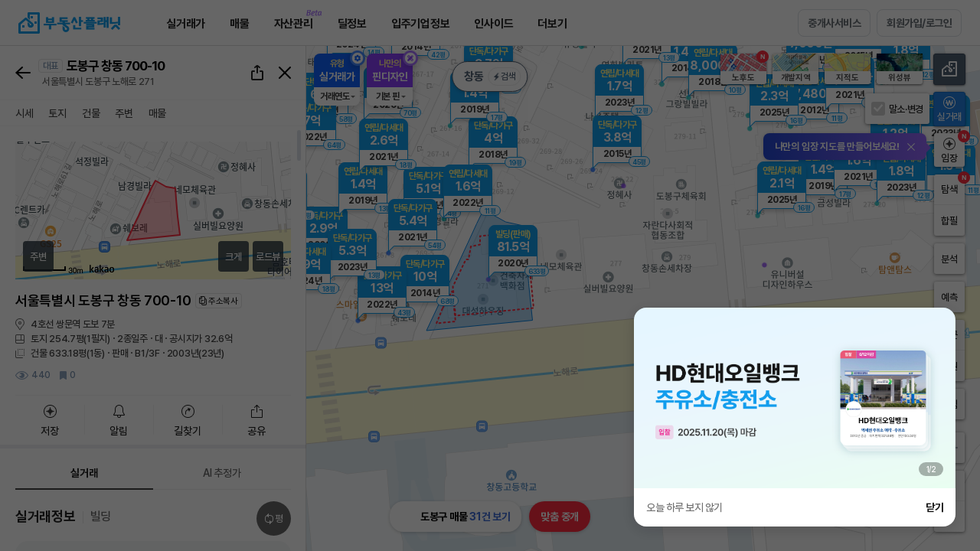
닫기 (934, 507)
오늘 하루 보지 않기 (684, 507)
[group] (795, 398)
